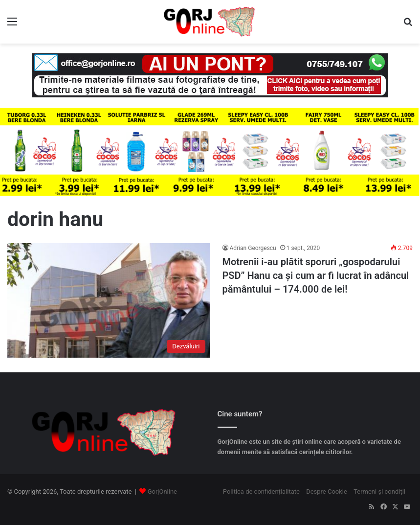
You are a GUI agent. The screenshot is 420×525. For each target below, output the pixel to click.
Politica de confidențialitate (261, 491)
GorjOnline (162, 491)
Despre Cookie (327, 491)
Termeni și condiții (379, 491)
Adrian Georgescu (253, 248)
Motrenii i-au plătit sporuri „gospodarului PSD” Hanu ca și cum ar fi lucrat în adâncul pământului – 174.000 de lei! (316, 275)
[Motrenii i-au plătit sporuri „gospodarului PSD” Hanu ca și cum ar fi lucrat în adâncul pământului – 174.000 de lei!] (109, 300)
